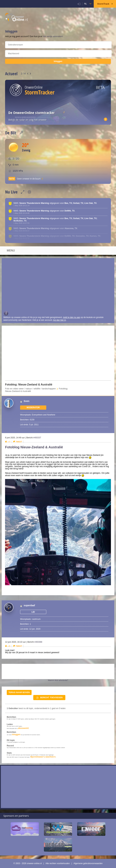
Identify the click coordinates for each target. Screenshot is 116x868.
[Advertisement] (58, 285)
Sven (26, 401)
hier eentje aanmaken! (53, 36)
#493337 (37, 438)
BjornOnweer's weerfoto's (43, 757)
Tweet (19, 442)
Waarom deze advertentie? (58, 680)
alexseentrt (23, 728)
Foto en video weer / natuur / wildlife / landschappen (30, 389)
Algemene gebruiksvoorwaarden (88, 863)
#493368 (38, 642)
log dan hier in (60, 320)
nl (86, 4)
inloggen (16, 734)
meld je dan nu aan (72, 317)
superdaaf (29, 605)
